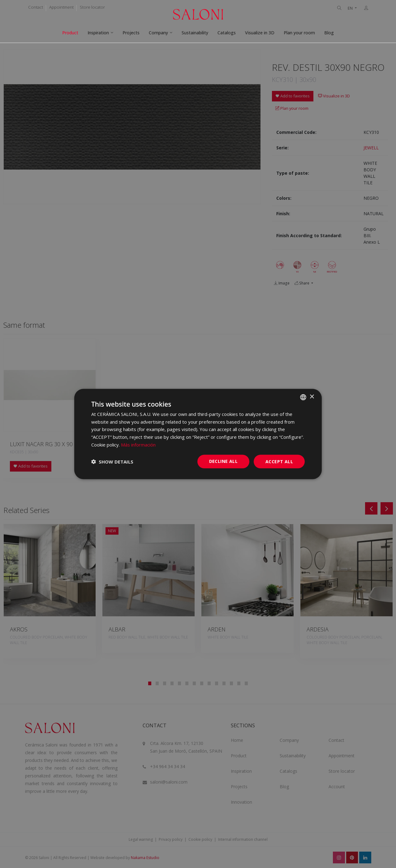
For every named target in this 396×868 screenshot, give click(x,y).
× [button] (312, 397)
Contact (36, 7)
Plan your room (299, 33)
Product (70, 33)
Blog (329, 33)
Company (158, 33)
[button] (112, 462)
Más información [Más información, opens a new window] (138, 444)
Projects (131, 33)
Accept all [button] (279, 461)
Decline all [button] (223, 461)
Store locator (92, 7)
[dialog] (198, 434)
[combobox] (303, 397)
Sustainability (195, 33)
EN (351, 8)
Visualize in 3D (260, 33)
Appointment (61, 7)
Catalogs (227, 33)
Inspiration (98, 33)
